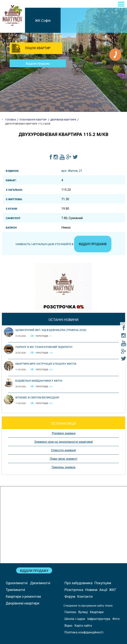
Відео (68, 626)
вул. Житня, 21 (72, 171)
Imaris (109, 606)
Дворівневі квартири (23, 603)
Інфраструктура (99, 619)
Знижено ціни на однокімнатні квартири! (64, 442)
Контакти (85, 596)
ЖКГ (113, 590)
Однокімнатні (17, 583)
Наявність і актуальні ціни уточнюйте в (63, 244)
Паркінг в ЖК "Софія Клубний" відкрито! (44, 347)
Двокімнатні (40, 583)
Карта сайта (83, 626)
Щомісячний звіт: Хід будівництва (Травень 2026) (51, 330)
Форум (70, 596)
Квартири (97, 612)
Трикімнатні (15, 590)
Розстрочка (74, 590)
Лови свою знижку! (63, 459)
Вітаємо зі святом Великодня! (37, 398)
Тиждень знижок (63, 467)
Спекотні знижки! (63, 450)
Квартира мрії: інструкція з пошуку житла (46, 364)
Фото (116, 619)
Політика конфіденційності (84, 632)
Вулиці (83, 612)
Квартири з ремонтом (23, 596)
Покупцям (103, 583)
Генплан (70, 612)
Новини (91, 590)
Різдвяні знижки (64, 433)
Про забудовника (79, 583)
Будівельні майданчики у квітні (39, 381)
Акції (103, 590)
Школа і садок (75, 619)
